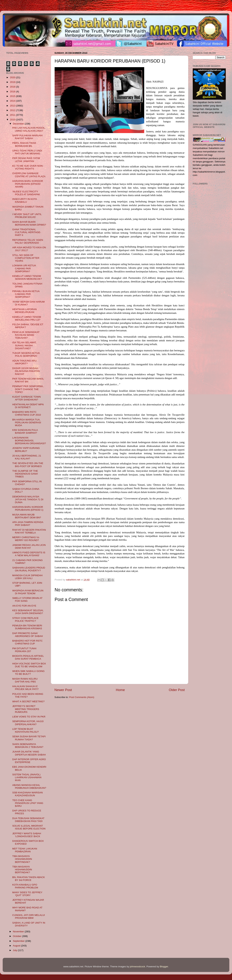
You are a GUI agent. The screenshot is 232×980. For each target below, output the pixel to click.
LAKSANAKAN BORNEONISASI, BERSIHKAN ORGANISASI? (29, 441)
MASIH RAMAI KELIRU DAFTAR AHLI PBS (25, 680)
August (17, 946)
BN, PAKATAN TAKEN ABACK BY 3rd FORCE (29, 879)
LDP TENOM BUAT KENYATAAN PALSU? (26, 730)
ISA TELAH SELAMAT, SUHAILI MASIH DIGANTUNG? (24, 345)
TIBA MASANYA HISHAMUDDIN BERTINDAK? (22, 859)
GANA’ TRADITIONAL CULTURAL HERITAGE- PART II (27, 232)
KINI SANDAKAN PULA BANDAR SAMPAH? (25, 431)
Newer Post (63, 690)
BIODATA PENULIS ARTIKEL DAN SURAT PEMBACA (28, 657)
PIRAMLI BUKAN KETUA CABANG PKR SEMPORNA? (26, 294)
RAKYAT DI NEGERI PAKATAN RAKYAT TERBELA (29, 531)
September (19, 941)
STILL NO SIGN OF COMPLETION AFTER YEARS (26, 258)
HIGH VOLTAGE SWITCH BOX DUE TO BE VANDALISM (29, 665)
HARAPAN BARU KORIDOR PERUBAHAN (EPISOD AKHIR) (28, 184)
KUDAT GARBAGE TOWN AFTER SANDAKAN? (27, 398)
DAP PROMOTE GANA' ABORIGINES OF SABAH (28, 635)
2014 (13, 101)
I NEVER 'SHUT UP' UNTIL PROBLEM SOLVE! (27, 216)
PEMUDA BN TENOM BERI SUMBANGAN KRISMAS (27, 627)
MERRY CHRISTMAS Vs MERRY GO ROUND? (26, 539)
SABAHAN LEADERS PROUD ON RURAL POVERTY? (29, 569)
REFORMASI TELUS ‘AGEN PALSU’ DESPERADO (28, 241)
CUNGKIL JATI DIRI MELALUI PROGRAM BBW (29, 917)
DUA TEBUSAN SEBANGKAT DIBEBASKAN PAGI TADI (28, 820)
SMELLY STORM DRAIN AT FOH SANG (27, 599)
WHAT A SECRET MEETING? (28, 701)
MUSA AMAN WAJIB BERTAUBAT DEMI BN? (27, 516)
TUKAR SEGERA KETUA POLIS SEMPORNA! (26, 354)
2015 (13, 96)
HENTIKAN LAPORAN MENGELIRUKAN (25, 311)
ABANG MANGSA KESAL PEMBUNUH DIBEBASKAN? (29, 786)
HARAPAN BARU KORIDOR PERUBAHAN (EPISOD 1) (28, 508)
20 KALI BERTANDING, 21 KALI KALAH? (27, 457)
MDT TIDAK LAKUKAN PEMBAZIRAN (25, 850)
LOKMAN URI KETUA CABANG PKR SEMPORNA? (24, 268)
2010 (13, 120)
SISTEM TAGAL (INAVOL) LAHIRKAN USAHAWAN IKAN (27, 777)
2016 (13, 92)
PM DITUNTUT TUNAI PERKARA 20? (24, 650)
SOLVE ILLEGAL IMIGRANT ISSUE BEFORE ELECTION (29, 827)
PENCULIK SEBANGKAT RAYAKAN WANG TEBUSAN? (26, 335)
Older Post (177, 690)
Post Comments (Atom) (82, 697)
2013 (13, 106)
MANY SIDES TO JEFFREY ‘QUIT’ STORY (27, 894)
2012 (13, 110)
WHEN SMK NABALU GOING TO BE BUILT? (28, 673)
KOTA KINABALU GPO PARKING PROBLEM (25, 886)
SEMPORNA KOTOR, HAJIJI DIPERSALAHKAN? (28, 723)
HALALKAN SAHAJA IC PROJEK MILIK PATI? (25, 688)
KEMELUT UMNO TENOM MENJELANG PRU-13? (27, 318)
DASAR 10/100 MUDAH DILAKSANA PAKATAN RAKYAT (26, 371)
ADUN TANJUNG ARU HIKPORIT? (24, 362)
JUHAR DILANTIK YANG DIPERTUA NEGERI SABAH (29, 753)
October (17, 936)
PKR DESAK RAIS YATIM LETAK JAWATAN (26, 160)
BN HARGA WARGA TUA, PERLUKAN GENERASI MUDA (27, 422)
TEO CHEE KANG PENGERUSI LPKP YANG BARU (28, 803)
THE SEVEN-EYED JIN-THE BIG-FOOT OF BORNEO (28, 465)
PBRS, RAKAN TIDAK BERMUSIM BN (24, 144)
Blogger (164, 967)
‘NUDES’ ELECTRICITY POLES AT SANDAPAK (26, 193)
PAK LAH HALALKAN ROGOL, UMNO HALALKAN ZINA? (29, 129)
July (15, 950)
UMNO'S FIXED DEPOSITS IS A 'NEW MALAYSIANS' (29, 554)
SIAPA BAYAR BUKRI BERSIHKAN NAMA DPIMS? (29, 223)
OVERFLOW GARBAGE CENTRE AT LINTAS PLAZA (29, 175)
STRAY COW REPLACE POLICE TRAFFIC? (25, 619)
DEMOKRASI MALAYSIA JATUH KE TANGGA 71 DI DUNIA (28, 499)
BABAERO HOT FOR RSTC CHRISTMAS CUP (27, 642)
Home (120, 690)
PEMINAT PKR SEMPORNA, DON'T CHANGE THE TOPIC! (28, 389)
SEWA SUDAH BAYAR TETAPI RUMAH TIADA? (29, 738)
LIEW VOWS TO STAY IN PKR (29, 717)
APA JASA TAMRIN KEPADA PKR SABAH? (28, 524)
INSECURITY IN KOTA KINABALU (25, 200)
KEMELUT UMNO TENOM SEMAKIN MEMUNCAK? (27, 277)
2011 (13, 115)
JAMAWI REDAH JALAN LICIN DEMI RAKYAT (29, 546)
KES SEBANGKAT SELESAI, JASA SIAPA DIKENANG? (28, 612)
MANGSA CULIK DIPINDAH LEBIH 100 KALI (27, 577)
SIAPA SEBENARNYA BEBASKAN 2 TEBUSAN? (28, 746)
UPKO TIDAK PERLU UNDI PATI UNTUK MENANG (27, 152)
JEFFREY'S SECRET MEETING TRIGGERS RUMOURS (26, 709)
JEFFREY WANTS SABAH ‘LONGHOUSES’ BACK (27, 835)
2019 (13, 82)
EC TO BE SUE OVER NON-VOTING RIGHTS (28, 167)
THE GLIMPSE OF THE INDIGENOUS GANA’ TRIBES (25, 474)
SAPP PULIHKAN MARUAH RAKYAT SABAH (27, 137)
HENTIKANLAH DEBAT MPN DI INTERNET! (28, 406)
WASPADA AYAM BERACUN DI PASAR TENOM (28, 592)
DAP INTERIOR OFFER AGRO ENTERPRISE (29, 761)
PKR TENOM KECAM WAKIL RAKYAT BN (28, 380)
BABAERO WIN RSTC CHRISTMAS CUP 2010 (27, 413)
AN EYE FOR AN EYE (24, 606)
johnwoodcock (138, 967)
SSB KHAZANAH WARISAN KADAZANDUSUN (28, 794)
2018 (13, 87)
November (19, 932)
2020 (13, 77)
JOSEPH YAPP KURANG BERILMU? (26, 449)
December (19, 124)
